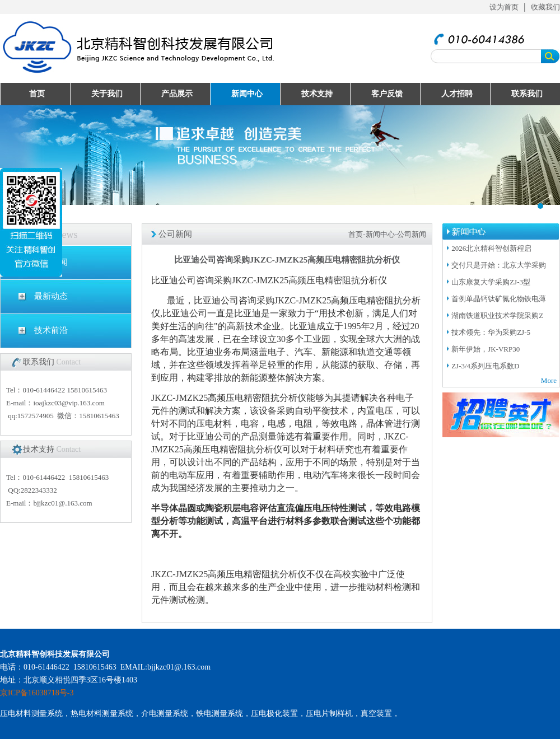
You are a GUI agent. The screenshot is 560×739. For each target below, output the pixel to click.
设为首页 (504, 7)
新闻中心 (247, 94)
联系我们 (527, 94)
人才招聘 (457, 94)
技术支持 (317, 94)
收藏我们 (545, 7)
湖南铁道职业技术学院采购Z (497, 315)
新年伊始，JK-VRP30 (486, 349)
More (549, 380)
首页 (37, 94)
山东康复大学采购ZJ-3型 (491, 282)
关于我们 (107, 94)
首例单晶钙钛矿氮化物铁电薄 (499, 299)
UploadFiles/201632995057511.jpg (280, 155)
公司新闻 (51, 262)
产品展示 (177, 94)
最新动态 (51, 296)
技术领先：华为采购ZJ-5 (491, 332)
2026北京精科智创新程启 (491, 248)
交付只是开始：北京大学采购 (499, 265)
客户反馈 (387, 94)
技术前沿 (51, 330)
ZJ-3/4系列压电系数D (485, 366)
